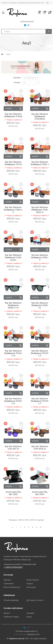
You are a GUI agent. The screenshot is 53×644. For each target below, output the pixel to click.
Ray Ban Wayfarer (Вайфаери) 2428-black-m (40, 210)
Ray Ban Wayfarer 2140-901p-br (40, 448)
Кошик (29, 617)
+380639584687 (27, 22)
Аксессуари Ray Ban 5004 (40, 493)
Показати (17, 83)
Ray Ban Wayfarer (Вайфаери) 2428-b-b (13, 210)
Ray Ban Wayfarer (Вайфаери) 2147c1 (13, 163)
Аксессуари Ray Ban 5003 (13, 493)
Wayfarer (7, 580)
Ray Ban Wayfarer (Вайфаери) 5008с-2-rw (13, 305)
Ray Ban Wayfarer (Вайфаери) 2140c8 (13, 115)
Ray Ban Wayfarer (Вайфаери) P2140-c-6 (13, 401)
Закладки (30, 613)
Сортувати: (17, 78)
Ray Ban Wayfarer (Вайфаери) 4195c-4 (40, 257)
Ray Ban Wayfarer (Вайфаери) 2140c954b (40, 116)
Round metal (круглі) (12, 587)
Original (30, 583)
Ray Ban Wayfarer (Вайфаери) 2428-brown (13, 257)
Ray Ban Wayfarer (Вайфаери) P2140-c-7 (40, 401)
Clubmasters (9, 583)
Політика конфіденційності (27, 631)
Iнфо (47, 3)
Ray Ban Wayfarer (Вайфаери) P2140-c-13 (13, 353)
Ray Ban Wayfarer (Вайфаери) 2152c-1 (40, 163)
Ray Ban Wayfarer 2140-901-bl (13, 448)
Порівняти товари (11, 617)
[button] (49, 13)
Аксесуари (31, 587)
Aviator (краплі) (33, 580)
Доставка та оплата (35, 600)
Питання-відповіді (11, 600)
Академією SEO (33, 634)
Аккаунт (7, 613)
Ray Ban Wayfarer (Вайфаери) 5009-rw (40, 305)
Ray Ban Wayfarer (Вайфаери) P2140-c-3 (40, 353)
